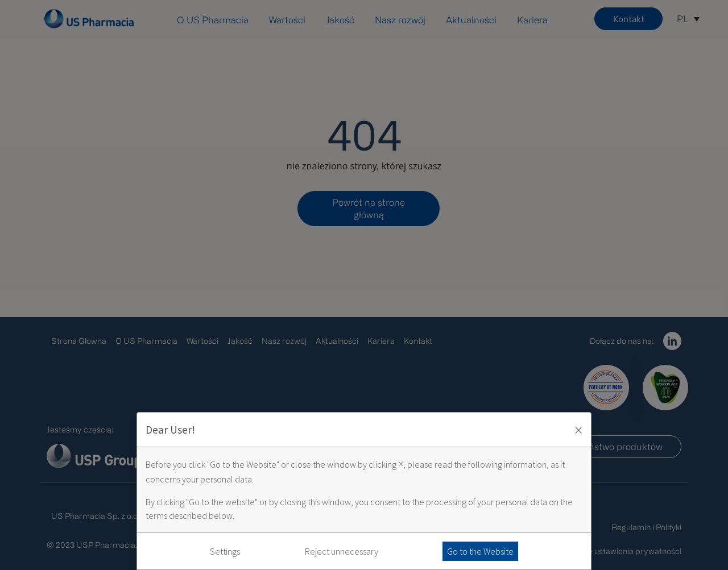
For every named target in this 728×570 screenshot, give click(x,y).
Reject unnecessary (342, 551)
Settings (225, 551)
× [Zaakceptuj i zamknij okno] (578, 430)
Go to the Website (480, 551)
